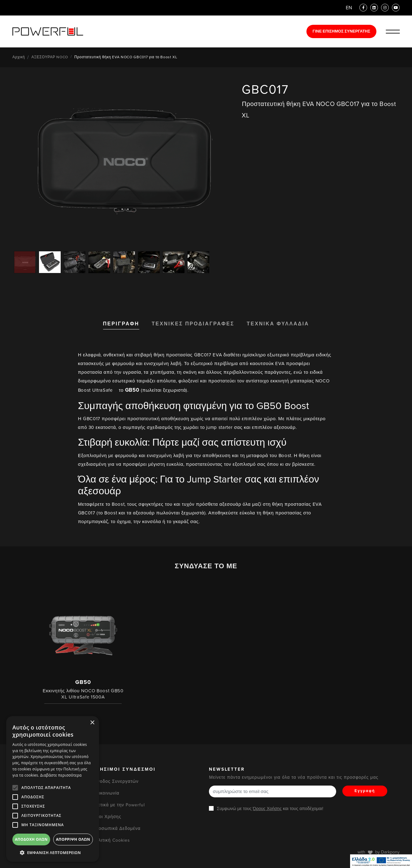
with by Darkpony (379, 852)
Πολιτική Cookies (111, 840)
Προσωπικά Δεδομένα (117, 828)
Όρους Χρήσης (267, 809)
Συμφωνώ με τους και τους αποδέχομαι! (270, 809)
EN (349, 8)
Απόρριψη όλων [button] (73, 839)
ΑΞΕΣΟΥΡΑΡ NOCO (50, 57)
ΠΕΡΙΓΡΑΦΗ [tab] (121, 324)
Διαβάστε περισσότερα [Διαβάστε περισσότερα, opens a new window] (61, 775)
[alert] (53, 789)
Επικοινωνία (106, 793)
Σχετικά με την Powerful (119, 805)
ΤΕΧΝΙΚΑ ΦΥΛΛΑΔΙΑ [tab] (278, 324)
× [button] (92, 723)
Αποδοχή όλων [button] (31, 839)
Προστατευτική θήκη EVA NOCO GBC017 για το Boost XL (126, 57)
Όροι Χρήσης (107, 817)
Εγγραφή (365, 791)
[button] (53, 853)
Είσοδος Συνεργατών (116, 781)
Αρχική (19, 57)
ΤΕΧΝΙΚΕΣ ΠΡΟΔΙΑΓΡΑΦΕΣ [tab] (193, 324)
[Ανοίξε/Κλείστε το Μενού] (393, 31)
